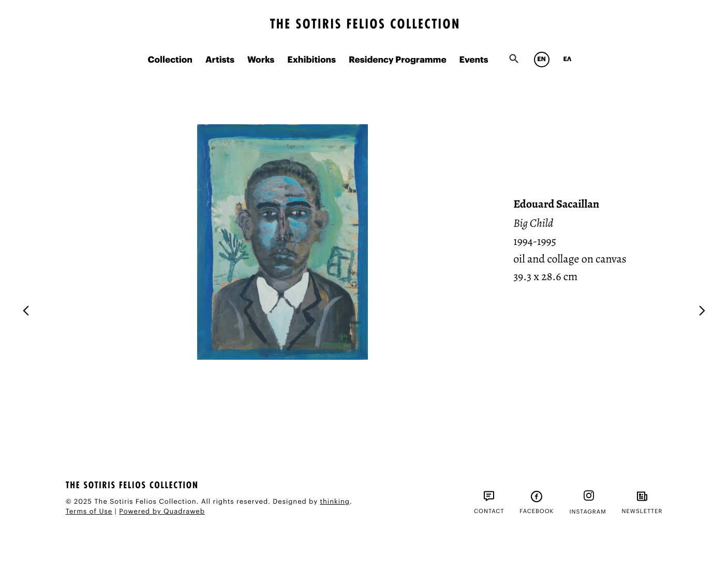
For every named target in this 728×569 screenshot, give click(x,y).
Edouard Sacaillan (556, 204)
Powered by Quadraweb (162, 512)
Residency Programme (398, 60)
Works (261, 60)
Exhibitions (311, 60)
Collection (170, 60)
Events (474, 60)
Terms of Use (89, 512)
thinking (335, 502)
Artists (220, 60)
